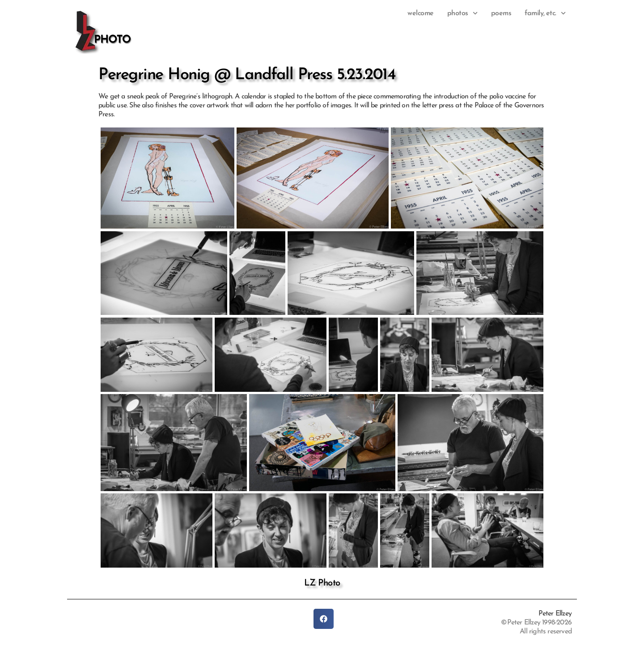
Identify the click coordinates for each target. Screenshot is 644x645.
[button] (324, 619)
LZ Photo (322, 583)
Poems (501, 13)
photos (462, 13)
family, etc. (545, 13)
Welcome (421, 13)
